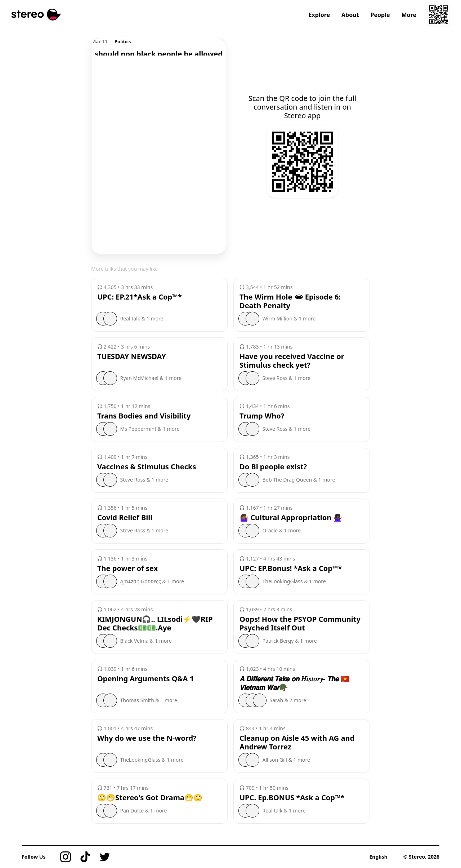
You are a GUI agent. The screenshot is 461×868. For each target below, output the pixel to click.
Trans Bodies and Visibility (144, 416)
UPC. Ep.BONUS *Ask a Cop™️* (292, 798)
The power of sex (127, 568)
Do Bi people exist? (273, 467)
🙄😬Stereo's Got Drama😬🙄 (150, 798)
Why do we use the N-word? (147, 738)
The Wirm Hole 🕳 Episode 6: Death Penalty (290, 301)
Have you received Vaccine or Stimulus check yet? (292, 361)
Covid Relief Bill (125, 518)
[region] (159, 47)
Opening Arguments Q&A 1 (146, 679)
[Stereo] (36, 15)
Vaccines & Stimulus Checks (147, 467)
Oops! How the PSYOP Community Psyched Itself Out (300, 624)
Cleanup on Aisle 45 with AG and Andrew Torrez (297, 743)
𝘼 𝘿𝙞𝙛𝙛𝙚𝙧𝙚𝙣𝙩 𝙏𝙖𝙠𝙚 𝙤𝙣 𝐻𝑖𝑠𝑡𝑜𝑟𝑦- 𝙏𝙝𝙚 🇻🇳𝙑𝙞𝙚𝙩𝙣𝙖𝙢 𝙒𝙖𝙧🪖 (295, 683)
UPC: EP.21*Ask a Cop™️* (140, 297)
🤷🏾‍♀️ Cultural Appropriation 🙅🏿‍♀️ (291, 518)
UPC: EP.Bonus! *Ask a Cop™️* (291, 568)
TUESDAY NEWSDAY (132, 356)
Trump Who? (262, 416)
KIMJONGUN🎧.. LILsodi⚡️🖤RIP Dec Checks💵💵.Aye (155, 624)
